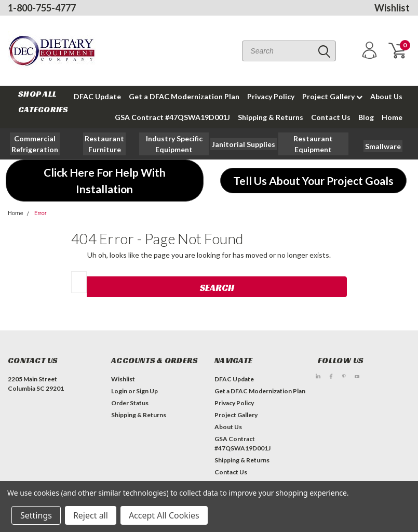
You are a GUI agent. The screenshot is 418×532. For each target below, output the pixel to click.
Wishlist (392, 8)
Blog (366, 117)
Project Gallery (332, 96)
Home (392, 117)
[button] (104, 144)
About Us (386, 96)
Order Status (130, 403)
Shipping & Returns (271, 117)
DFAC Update (234, 379)
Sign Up (147, 391)
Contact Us (331, 117)
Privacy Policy (271, 96)
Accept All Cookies (164, 515)
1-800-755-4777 (42, 8)
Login (119, 391)
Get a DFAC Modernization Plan (184, 96)
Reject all (91, 515)
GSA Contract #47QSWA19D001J (172, 117)
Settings (36, 515)
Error (41, 213)
